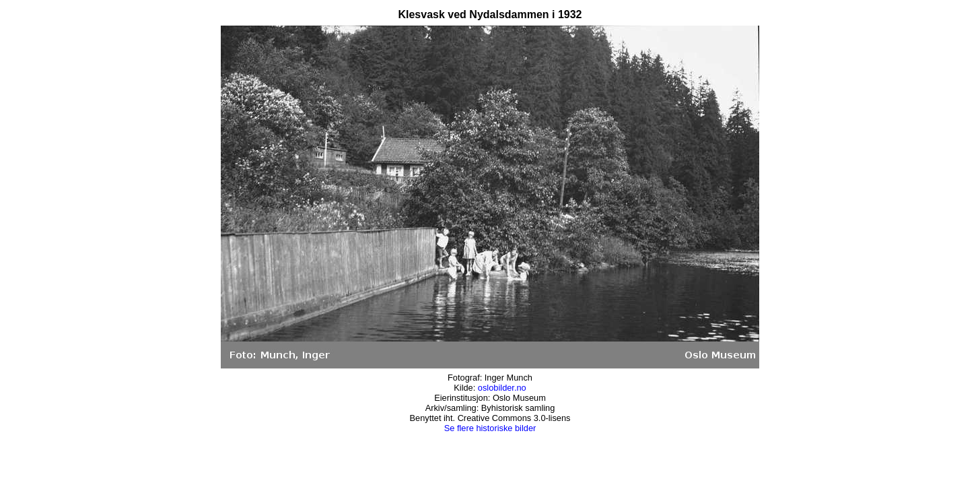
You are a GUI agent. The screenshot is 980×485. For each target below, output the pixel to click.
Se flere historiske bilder (490, 428)
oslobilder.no (502, 388)
